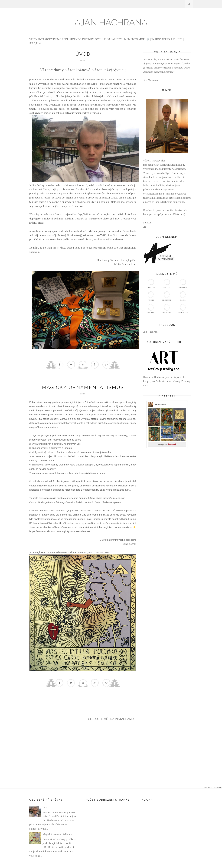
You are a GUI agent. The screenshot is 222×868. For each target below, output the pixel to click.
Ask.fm (151, 296)
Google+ (151, 284)
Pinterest (167, 296)
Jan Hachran (150, 332)
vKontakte (183, 309)
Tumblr (151, 309)
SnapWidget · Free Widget (213, 787)
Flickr (183, 296)
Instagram (167, 309)
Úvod (83, 54)
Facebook (183, 284)
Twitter (167, 284)
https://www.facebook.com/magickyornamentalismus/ (60, 531)
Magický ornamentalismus (83, 387)
